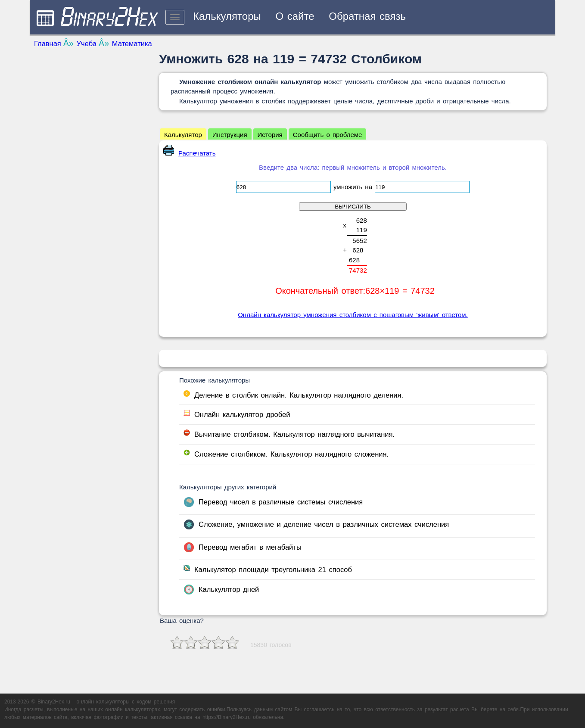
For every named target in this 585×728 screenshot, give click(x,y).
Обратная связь (367, 16)
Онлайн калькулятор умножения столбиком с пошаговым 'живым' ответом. (353, 315)
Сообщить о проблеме (328, 135)
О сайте (295, 16)
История (270, 135)
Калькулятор (183, 135)
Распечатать (190, 153)
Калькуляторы (227, 16)
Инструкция (230, 135)
